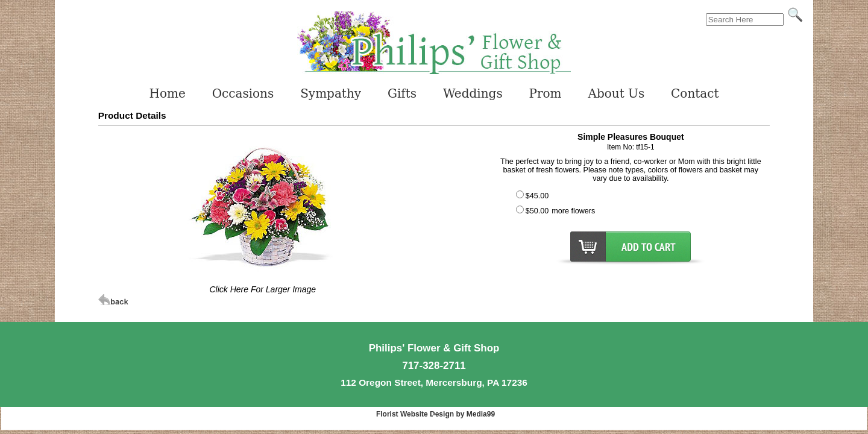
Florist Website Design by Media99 (436, 414)
